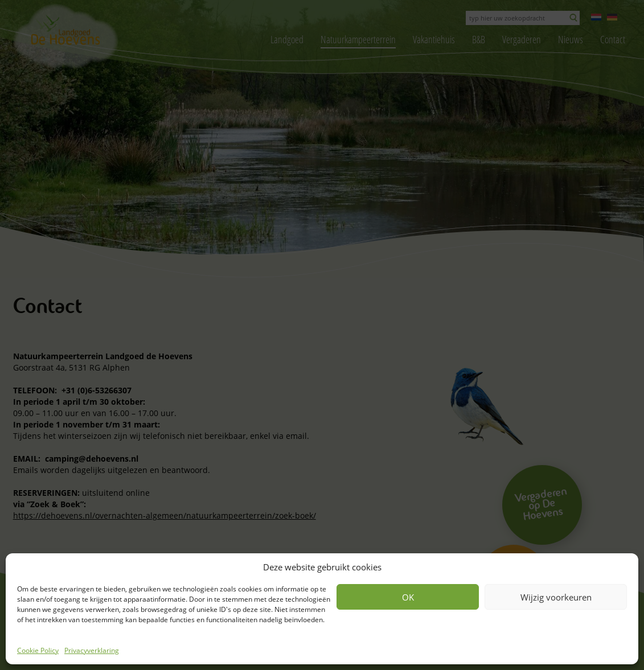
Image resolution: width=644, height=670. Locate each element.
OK (408, 597)
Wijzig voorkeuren (556, 597)
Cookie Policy (38, 650)
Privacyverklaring (92, 650)
